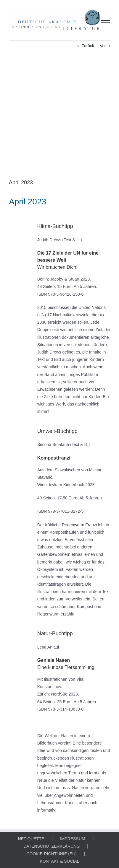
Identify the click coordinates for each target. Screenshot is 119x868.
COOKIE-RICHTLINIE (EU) (52, 854)
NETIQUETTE (31, 839)
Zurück (88, 46)
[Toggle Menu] (106, 20)
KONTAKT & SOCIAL (59, 861)
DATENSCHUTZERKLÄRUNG (52, 846)
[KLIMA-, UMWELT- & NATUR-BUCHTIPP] (59, 119)
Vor (103, 46)
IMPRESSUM (73, 839)
